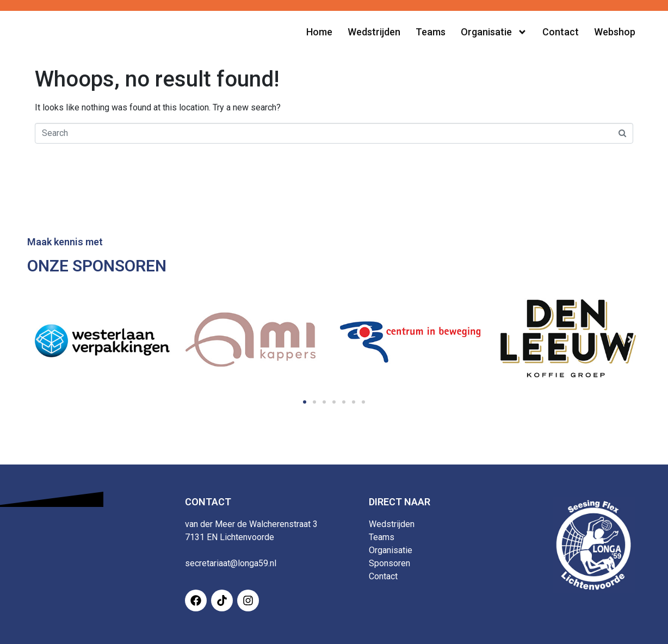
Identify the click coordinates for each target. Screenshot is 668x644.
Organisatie (391, 550)
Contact (383, 576)
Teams (382, 537)
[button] (305, 402)
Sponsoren (389, 563)
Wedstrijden (392, 524)
